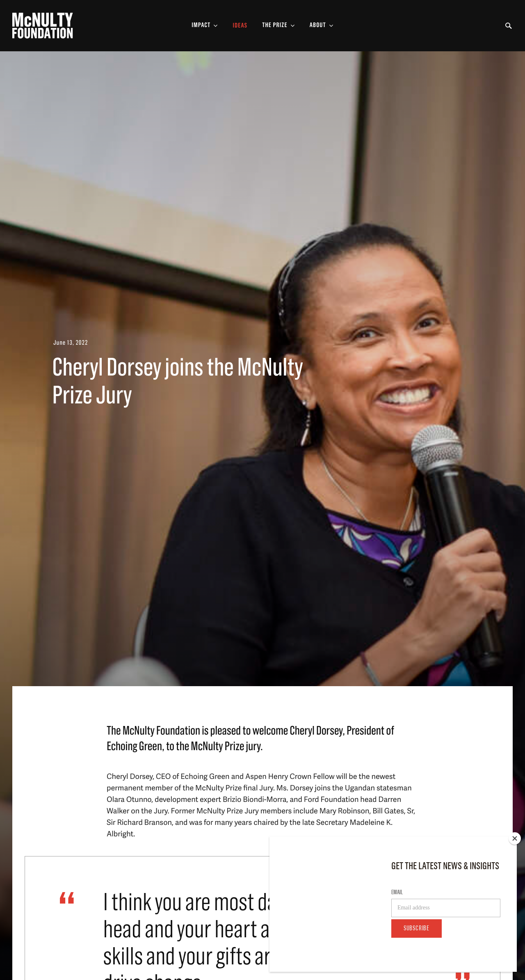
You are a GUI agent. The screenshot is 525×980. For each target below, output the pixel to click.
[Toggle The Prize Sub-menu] (278, 26)
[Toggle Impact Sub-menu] (205, 26)
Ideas (240, 26)
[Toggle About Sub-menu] (322, 26)
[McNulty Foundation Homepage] (43, 26)
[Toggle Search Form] (509, 26)
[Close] (515, 838)
